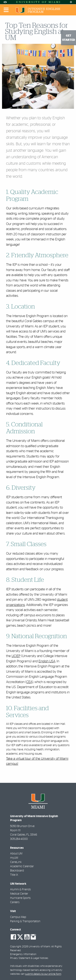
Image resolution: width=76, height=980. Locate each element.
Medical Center (19, 894)
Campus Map (18, 917)
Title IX (14, 875)
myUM (14, 858)
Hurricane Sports (20, 898)
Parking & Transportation (25, 921)
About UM (16, 854)
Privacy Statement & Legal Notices (29, 958)
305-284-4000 (19, 839)
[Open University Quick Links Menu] (71, 2)
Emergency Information (23, 954)
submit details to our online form (43, 974)
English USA (47, 661)
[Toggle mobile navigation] (6, 10)
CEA (29, 682)
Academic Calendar (22, 866)
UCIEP (16, 656)
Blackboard (17, 871)
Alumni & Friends (20, 890)
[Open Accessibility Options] (5, 2)
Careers (15, 902)
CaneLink (16, 862)
